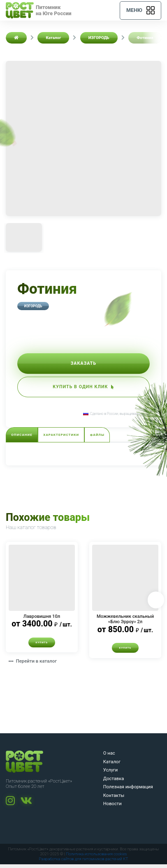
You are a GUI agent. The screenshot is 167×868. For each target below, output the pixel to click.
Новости (112, 807)
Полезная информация (128, 791)
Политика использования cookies (96, 858)
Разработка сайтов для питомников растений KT (84, 862)
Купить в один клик (83, 389)
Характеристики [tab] (64, 438)
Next (155, 603)
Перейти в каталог (34, 665)
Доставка (114, 782)
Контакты (114, 799)
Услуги (110, 774)
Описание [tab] (23, 438)
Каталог (112, 766)
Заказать (83, 364)
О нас (109, 757)
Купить (42, 646)
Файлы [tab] (102, 438)
